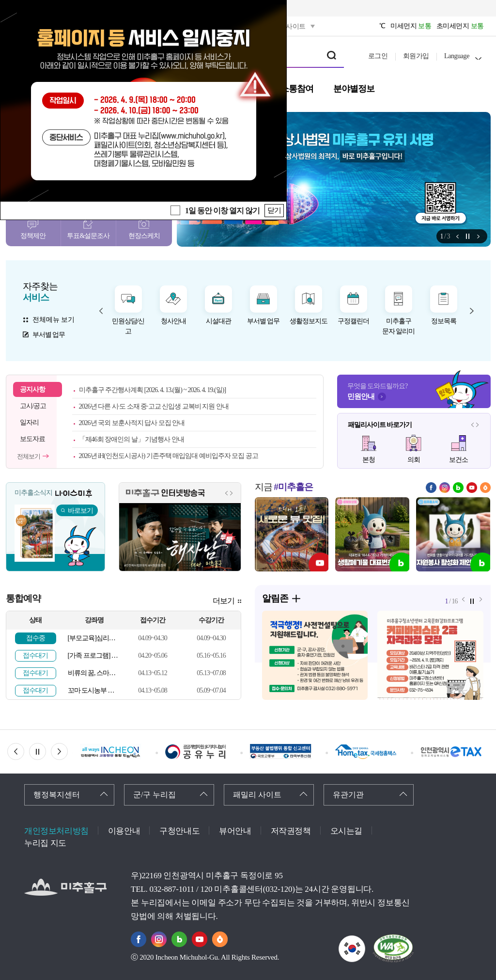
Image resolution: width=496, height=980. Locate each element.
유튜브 (472, 488)
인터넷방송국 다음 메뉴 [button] (232, 493)
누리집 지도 (45, 843)
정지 (468, 237)
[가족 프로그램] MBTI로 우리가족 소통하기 (94, 656)
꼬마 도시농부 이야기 (94, 690)
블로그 (458, 488)
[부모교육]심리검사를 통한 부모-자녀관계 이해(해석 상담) (94, 638)
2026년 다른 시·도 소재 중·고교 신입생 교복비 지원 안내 (154, 406)
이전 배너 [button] (24, 751)
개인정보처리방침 (56, 831)
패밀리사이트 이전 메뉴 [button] (473, 425)
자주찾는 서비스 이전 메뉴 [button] (101, 311)
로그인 (378, 56)
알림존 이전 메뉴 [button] (457, 236)
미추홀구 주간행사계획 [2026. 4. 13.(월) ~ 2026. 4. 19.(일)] (153, 390)
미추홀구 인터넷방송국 (165, 493)
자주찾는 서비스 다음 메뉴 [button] (472, 311)
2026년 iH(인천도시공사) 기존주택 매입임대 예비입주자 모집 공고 (169, 456)
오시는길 (346, 831)
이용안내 (124, 831)
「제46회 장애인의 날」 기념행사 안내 (132, 439)
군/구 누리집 (155, 795)
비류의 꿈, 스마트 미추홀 (94, 673)
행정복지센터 (57, 795)
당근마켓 (485, 488)
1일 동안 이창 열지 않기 (222, 211)
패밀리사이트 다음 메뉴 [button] (478, 425)
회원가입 (416, 56)
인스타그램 (445, 488)
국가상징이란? (365, 941)
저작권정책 (291, 831)
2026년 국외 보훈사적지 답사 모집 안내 (132, 423)
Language (457, 56)
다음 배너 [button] (68, 751)
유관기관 (348, 795)
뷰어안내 (235, 831)
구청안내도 (179, 831)
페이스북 (431, 488)
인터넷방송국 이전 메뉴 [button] (227, 493)
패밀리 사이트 (257, 795)
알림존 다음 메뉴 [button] (478, 236)
